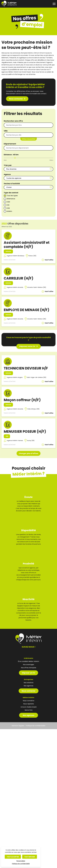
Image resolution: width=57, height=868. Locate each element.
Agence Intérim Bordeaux (16, 256)
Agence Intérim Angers (15, 377)
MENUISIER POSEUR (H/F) (25, 432)
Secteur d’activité (12, 184)
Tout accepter (13, 857)
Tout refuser (30, 857)
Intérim (9, 211)
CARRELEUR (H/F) (19, 278)
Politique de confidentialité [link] (21, 864)
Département (10, 144)
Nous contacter (16, 99)
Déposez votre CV (27, 346)
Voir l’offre (49, 260)
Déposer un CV (28, 666)
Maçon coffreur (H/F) (22, 400)
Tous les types (12, 196)
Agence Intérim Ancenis (15, 287)
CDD (8, 202)
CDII (8, 208)
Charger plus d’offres (28, 453)
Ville (6, 131)
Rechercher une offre (13, 121)
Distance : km (11, 155)
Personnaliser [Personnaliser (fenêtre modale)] (21, 861)
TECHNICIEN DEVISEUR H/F (26, 368)
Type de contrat (11, 193)
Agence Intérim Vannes (15, 441)
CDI (8, 205)
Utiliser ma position (29, 139)
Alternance (11, 199)
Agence (7, 174)
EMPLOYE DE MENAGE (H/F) (27, 310)
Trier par (8, 165)
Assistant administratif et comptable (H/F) (27, 245)
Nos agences (29, 708)
